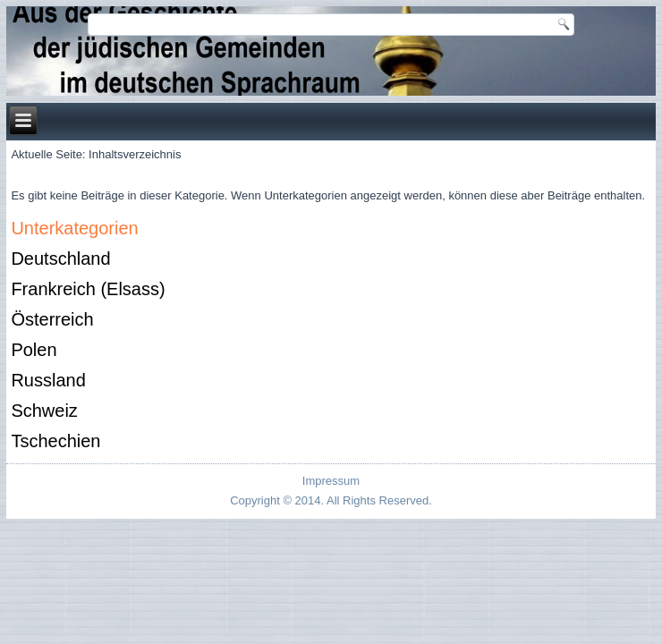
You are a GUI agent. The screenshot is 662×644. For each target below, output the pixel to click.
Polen (34, 350)
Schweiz (44, 411)
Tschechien (55, 441)
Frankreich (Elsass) (88, 289)
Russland (48, 380)
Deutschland (60, 258)
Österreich (52, 319)
